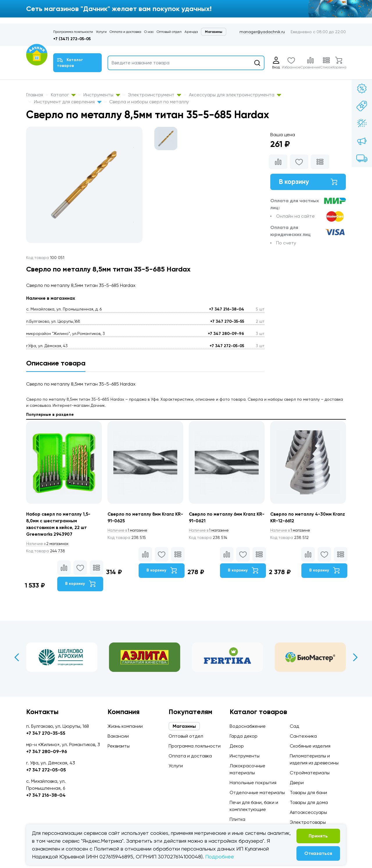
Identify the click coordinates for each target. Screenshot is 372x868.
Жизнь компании (125, 726)
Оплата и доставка (125, 32)
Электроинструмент (154, 95)
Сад (294, 726)
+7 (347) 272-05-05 (72, 39)
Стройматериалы (310, 773)
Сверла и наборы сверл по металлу (149, 102)
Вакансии (118, 736)
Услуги (101, 32)
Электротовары (308, 822)
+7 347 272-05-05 (227, 346)
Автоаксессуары (308, 812)
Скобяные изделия (310, 746)
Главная (35, 95)
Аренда (191, 32)
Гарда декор (244, 736)
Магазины (214, 32)
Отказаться (318, 853)
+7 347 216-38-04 (227, 309)
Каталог (63, 95)
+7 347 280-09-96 (226, 334)
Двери (297, 783)
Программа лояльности (73, 32)
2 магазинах (49, 545)
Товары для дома (309, 802)
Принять (318, 836)
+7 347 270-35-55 (227, 321)
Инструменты (102, 95)
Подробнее (220, 857)
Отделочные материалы (257, 792)
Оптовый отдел (169, 32)
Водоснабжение (248, 726)
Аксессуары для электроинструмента (235, 95)
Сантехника (303, 736)
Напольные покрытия (253, 783)
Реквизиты (119, 746)
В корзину (308, 182)
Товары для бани (308, 792)
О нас (149, 32)
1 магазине (129, 531)
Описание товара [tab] (56, 363)
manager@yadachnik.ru (262, 32)
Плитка (237, 819)
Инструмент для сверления (68, 102)
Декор (237, 746)
